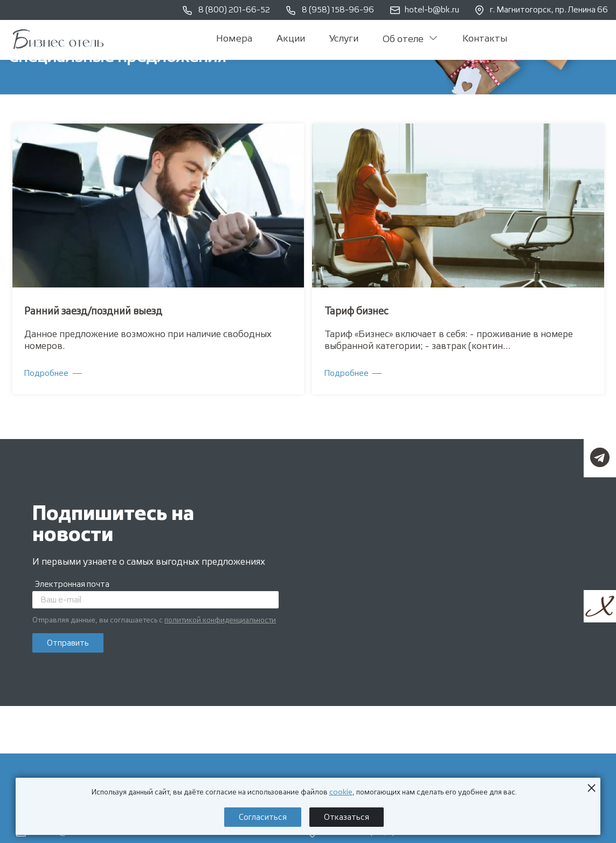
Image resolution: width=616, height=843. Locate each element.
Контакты (485, 39)
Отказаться (347, 817)
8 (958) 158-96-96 (330, 11)
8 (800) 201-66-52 (226, 11)
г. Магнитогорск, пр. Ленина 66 (542, 10)
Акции (291, 39)
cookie (341, 792)
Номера (234, 39)
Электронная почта (72, 584)
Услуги (344, 39)
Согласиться (263, 817)
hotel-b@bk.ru (425, 10)
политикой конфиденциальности (220, 621)
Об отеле (410, 39)
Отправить (68, 643)
